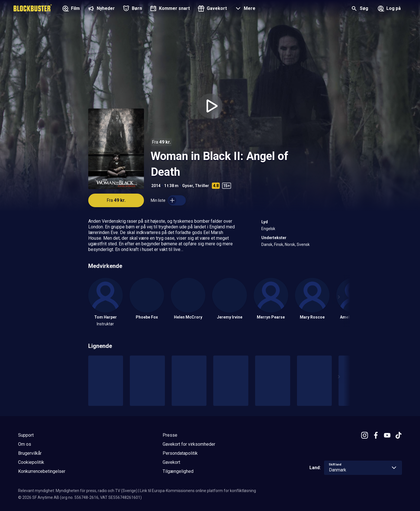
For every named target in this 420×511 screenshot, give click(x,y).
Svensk (303, 244)
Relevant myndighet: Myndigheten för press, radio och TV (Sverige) (78, 491)
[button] (245, 9)
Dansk (267, 244)
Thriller (202, 186)
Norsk (290, 244)
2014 (156, 186)
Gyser (188, 186)
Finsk (279, 244)
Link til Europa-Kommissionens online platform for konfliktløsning (198, 491)
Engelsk (268, 229)
